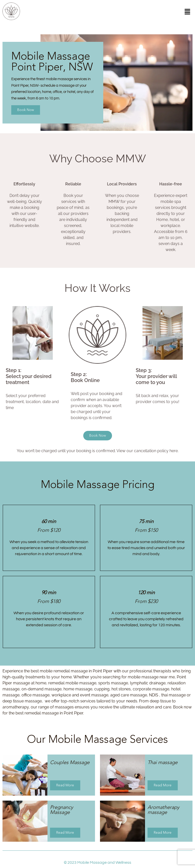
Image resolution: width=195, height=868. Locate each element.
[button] (187, 12)
